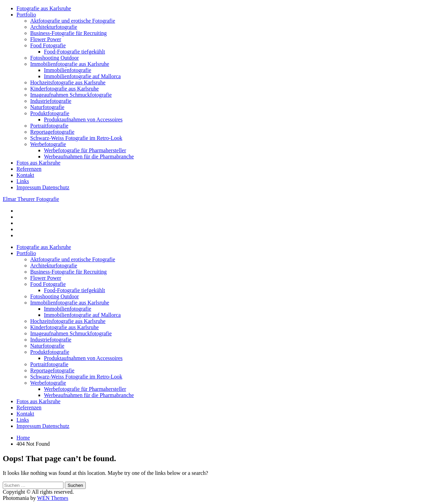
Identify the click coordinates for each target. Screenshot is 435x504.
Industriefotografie (51, 101)
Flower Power (46, 39)
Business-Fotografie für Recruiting (68, 33)
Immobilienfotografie (68, 70)
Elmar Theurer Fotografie (31, 199)
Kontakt (25, 175)
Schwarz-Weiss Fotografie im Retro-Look (76, 138)
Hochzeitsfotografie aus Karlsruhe (68, 82)
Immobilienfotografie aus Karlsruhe (70, 64)
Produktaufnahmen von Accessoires (83, 119)
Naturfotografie (47, 107)
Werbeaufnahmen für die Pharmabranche (89, 157)
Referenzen (29, 169)
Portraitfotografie (49, 126)
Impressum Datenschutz (43, 187)
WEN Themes (53, 498)
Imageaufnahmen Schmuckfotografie (71, 95)
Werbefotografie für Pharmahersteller (85, 150)
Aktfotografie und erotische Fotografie (73, 21)
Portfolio (26, 15)
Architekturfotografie (54, 27)
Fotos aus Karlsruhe (38, 163)
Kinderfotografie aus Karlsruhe (64, 89)
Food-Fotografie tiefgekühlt (74, 52)
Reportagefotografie (52, 132)
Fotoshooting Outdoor (55, 58)
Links (23, 181)
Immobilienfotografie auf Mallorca (82, 76)
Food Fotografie (48, 45)
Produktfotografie (50, 113)
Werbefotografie (48, 144)
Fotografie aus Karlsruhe (44, 8)
